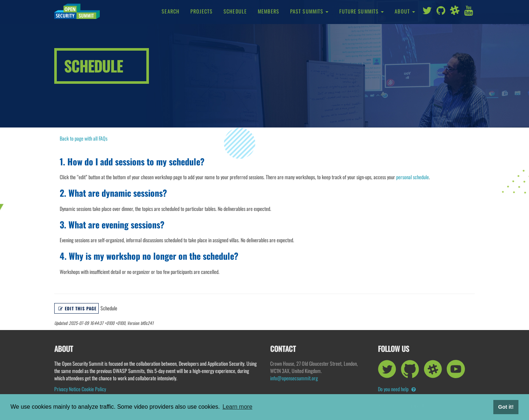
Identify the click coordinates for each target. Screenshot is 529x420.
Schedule (235, 11)
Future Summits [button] (362, 11)
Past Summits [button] (309, 11)
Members (269, 11)
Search (171, 11)
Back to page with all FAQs (84, 138)
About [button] (405, 11)
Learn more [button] (237, 407)
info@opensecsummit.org (294, 378)
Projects (202, 11)
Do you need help (397, 389)
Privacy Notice (67, 389)
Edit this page (77, 308)
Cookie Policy (94, 389)
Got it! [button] (506, 407)
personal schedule (412, 177)
